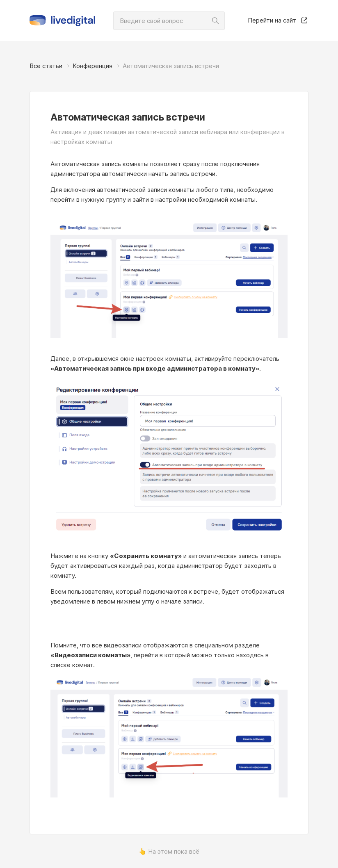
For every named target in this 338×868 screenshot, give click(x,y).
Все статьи (46, 66)
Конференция (92, 66)
